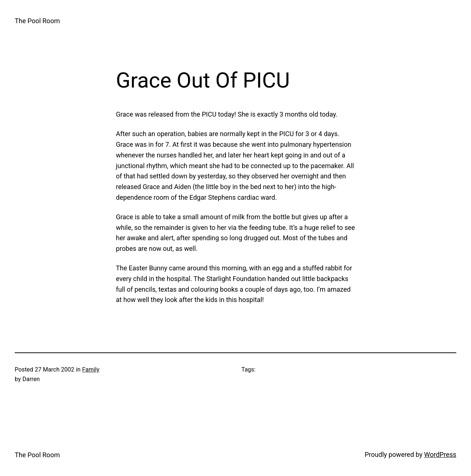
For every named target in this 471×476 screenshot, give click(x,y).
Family (91, 370)
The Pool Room (37, 21)
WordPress (440, 454)
